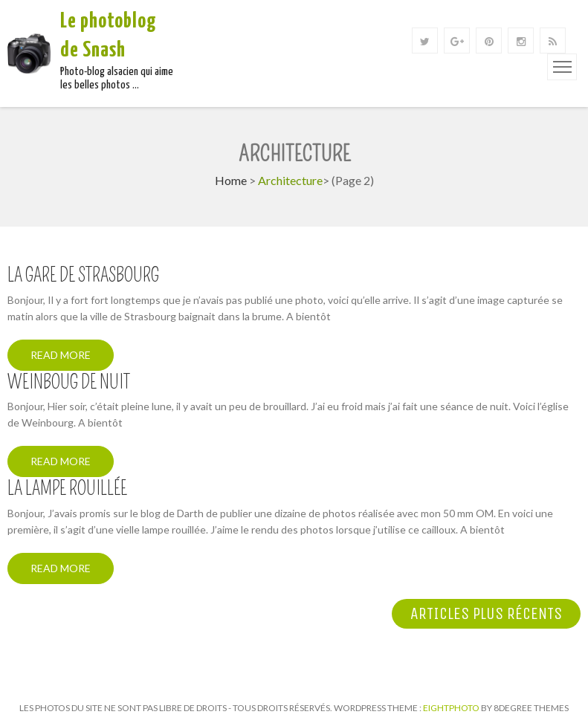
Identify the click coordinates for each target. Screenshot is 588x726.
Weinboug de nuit (69, 383)
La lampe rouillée (67, 489)
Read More (61, 355)
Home (231, 180)
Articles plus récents (486, 614)
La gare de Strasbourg (83, 276)
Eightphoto (452, 708)
